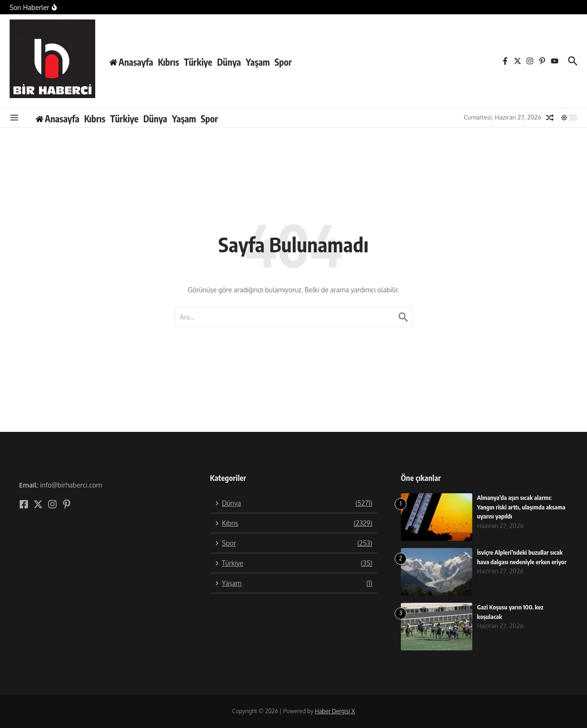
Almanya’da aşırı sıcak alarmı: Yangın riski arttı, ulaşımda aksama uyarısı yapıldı (521, 507)
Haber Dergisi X (335, 711)
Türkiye (198, 62)
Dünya (229, 62)
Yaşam (258, 62)
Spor (283, 62)
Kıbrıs (169, 62)
